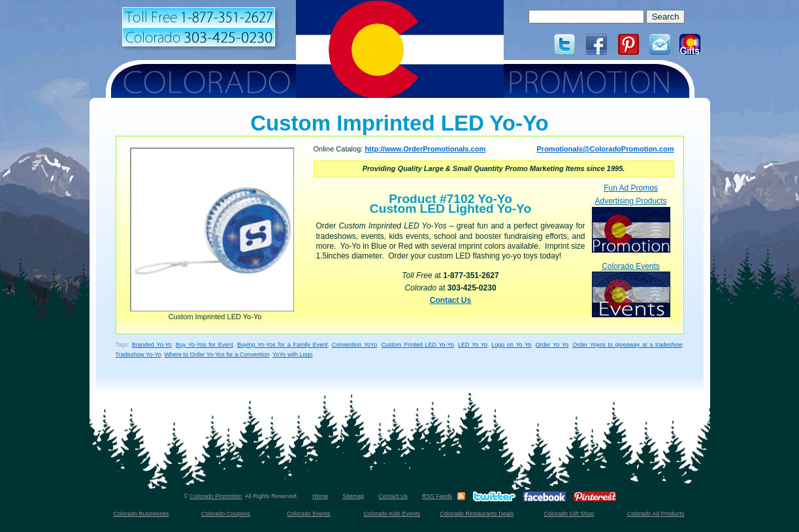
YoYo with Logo (292, 354)
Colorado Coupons (226, 514)
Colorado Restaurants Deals (477, 514)
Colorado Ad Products (656, 514)
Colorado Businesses (141, 514)
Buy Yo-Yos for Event (204, 345)
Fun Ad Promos (631, 188)
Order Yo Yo (552, 345)
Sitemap (353, 496)
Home (320, 496)
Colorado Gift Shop (569, 514)
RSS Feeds (437, 496)
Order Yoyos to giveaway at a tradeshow (627, 345)
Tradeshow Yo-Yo (139, 354)
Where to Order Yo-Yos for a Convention (217, 354)
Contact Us (450, 300)
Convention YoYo (354, 345)
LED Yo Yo (473, 345)
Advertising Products (631, 224)
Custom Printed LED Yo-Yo (417, 345)
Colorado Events (631, 289)
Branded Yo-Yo (152, 345)
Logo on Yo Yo (511, 345)
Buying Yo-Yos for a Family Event (283, 345)
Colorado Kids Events (392, 514)
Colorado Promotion (216, 496)
